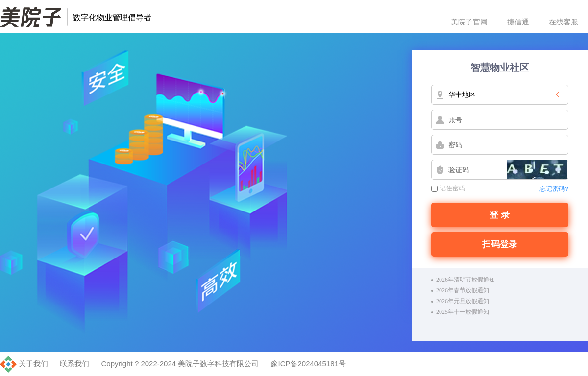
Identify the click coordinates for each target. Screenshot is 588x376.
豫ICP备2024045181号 (308, 364)
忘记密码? (554, 189)
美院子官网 (469, 22)
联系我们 (74, 364)
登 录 (500, 215)
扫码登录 (500, 244)
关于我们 (33, 364)
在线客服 (563, 22)
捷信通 (518, 22)
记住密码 (448, 188)
